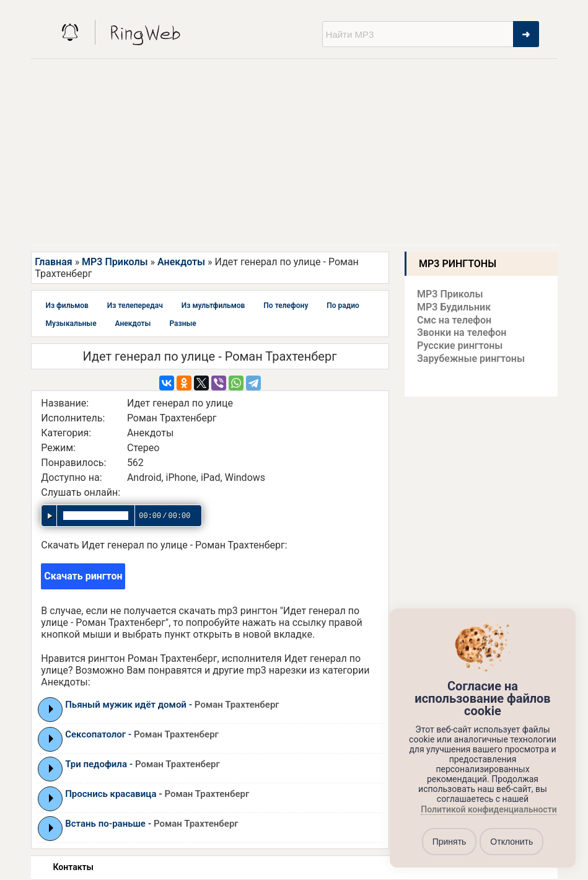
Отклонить (511, 842)
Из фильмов (67, 306)
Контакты (73, 867)
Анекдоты (181, 262)
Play (51, 709)
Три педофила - (143, 764)
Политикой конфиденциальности (489, 810)
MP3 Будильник (454, 307)
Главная (53, 262)
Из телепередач (135, 306)
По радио (343, 306)
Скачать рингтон (83, 576)
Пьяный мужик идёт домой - (172, 705)
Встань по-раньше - (151, 824)
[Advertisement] (294, 152)
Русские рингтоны (460, 345)
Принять (450, 842)
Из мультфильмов (213, 306)
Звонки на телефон (462, 332)
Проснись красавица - (157, 794)
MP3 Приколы (115, 262)
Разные (182, 323)
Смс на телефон (454, 320)
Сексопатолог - (142, 734)
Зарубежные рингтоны (471, 359)
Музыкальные (71, 323)
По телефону (286, 306)
